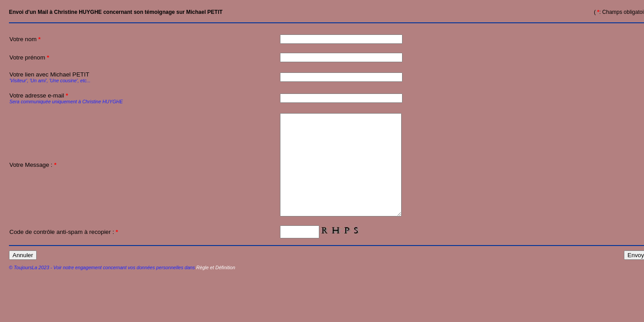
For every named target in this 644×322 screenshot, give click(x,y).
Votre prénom (29, 57)
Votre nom (25, 39)
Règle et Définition (216, 288)
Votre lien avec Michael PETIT (75, 77)
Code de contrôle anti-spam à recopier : (64, 252)
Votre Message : (33, 175)
